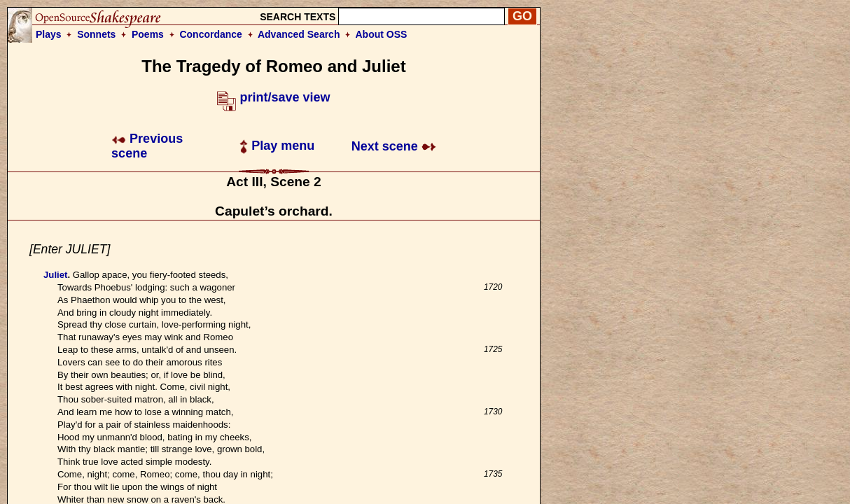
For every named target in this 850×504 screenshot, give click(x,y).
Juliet (55, 275)
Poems (148, 34)
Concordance (210, 34)
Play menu (277, 146)
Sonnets (96, 34)
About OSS (382, 34)
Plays (49, 34)
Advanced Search (299, 34)
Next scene (394, 146)
